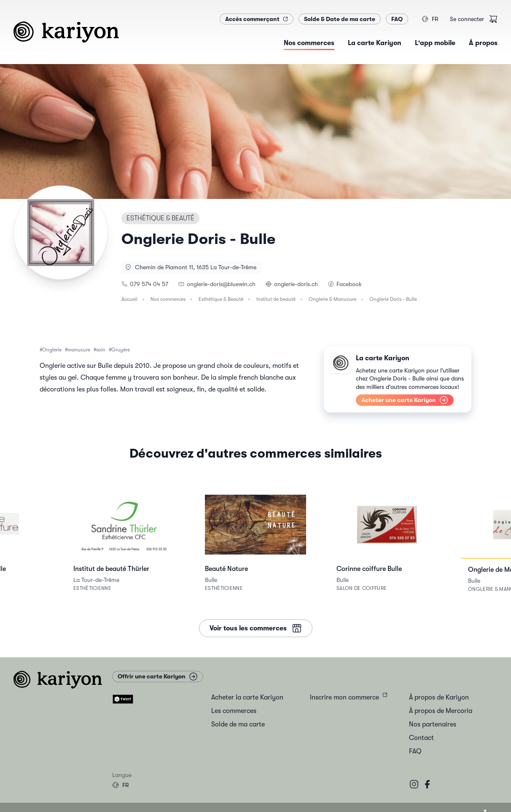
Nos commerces (168, 299)
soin (101, 350)
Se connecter (467, 19)
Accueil (129, 299)
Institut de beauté (276, 299)
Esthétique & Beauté (221, 299)
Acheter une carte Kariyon (405, 400)
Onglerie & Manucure (332, 299)
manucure (79, 350)
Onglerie (52, 350)
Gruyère (121, 350)
